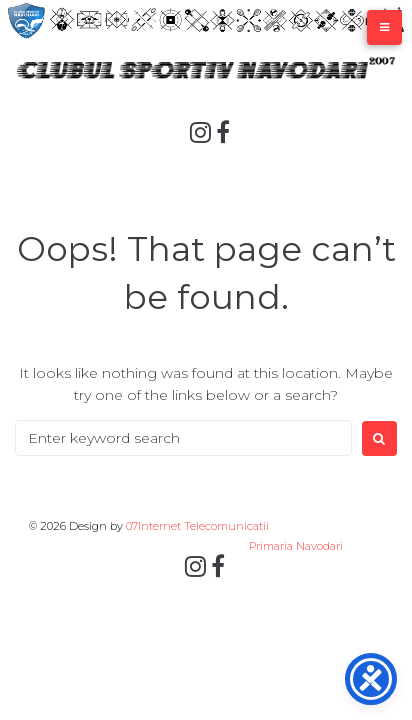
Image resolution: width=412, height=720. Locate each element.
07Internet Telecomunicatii (197, 526)
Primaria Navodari (294, 546)
